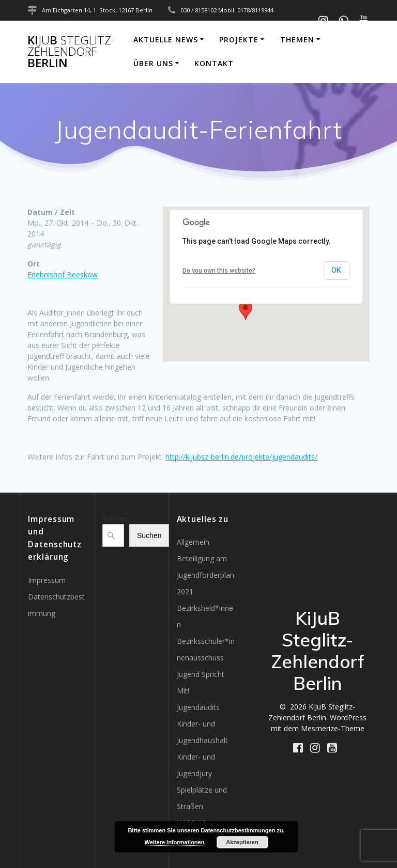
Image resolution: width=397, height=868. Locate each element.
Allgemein (193, 542)
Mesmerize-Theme (333, 728)
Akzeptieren (242, 842)
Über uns (153, 63)
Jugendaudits (198, 707)
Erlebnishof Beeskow (63, 274)
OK (336, 270)
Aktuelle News (166, 40)
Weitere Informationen (175, 842)
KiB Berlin (71, 52)
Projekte (239, 40)
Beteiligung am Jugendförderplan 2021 (205, 575)
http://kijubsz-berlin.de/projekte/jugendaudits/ (241, 457)
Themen (297, 40)
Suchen (115, 518)
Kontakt (214, 63)
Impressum (47, 580)
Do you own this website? (219, 271)
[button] (246, 310)
